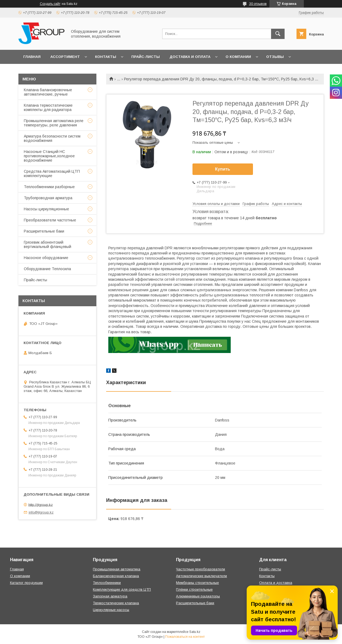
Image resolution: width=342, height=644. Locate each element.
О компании (238, 57)
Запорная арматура (110, 596)
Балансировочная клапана (116, 576)
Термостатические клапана (116, 603)
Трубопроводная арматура (48, 198)
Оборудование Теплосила (47, 269)
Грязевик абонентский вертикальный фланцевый (48, 244)
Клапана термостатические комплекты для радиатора (48, 107)
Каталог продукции (26, 583)
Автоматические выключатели (201, 576)
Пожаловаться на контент (185, 637)
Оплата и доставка (276, 583)
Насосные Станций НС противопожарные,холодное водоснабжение (49, 156)
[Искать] (278, 34)
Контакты (106, 57)
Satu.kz (195, 632)
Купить (223, 169)
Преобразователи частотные (50, 220)
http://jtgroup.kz (41, 504)
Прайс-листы (146, 57)
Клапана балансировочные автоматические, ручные (48, 92)
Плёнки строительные (194, 589)
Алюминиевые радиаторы (198, 596)
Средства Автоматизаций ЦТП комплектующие (52, 174)
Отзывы (275, 57)
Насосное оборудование (46, 258)
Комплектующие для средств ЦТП (122, 589)
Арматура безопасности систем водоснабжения (52, 138)
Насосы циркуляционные (46, 209)
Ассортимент (65, 57)
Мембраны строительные (197, 583)
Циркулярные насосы (111, 610)
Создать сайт (50, 4)
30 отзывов (258, 4)
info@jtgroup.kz (41, 512)
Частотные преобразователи (201, 569)
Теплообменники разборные (49, 187)
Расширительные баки (44, 231)
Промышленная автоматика (117, 569)
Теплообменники (107, 583)
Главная (32, 57)
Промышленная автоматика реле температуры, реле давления (54, 123)
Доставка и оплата (190, 57)
